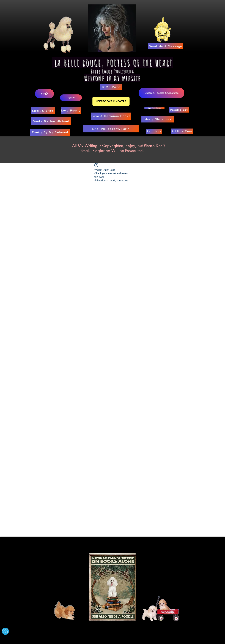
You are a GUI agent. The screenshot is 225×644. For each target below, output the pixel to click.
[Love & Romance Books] (111, 116)
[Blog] (44, 94)
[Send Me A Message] (166, 46)
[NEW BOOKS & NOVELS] (111, 101)
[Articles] (154, 108)
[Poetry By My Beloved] (50, 132)
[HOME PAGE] (111, 87)
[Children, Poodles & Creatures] (161, 93)
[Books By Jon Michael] (51, 121)
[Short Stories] (43, 111)
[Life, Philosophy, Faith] (111, 129)
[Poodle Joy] (179, 110)
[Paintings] (154, 132)
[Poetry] (71, 98)
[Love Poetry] (71, 110)
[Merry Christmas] (158, 119)
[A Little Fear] (182, 131)
